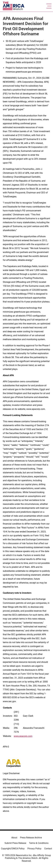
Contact (48, 849)
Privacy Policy (34, 849)
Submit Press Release (15, 843)
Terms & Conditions (39, 843)
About (14, 838)
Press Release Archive (31, 838)
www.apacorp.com (23, 736)
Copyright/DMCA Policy (13, 849)
